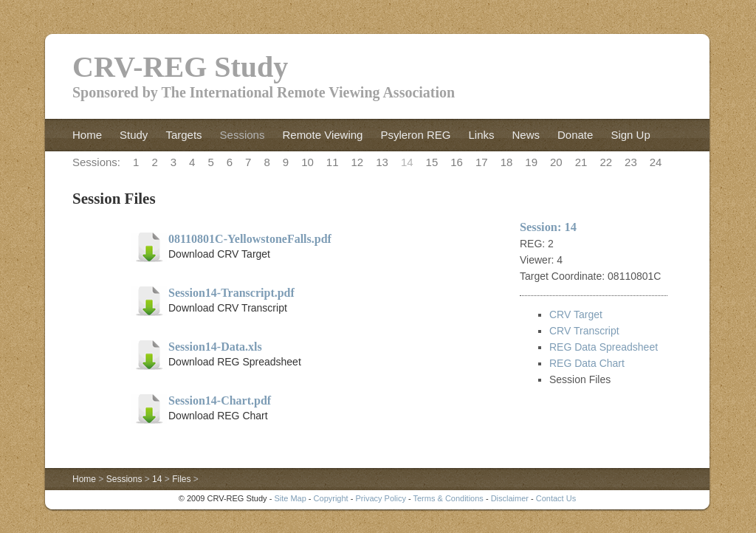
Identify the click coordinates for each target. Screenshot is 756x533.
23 (631, 162)
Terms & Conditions (448, 498)
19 (531, 162)
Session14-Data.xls (215, 347)
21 (581, 162)
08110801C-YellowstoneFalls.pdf (250, 239)
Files (181, 479)
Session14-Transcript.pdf (231, 293)
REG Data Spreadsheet (604, 347)
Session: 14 (548, 227)
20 (556, 162)
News (526, 135)
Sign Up (630, 135)
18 (507, 162)
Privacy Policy (380, 498)
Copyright (331, 498)
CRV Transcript (584, 331)
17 (482, 162)
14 (407, 162)
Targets (183, 135)
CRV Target (576, 314)
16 (457, 162)
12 (358, 162)
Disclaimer (510, 498)
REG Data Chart (587, 363)
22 (606, 162)
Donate (575, 135)
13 (382, 162)
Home (87, 135)
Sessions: (96, 162)
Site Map (290, 498)
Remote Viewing (322, 135)
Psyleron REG (415, 135)
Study (134, 135)
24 (656, 162)
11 (333, 162)
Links (481, 135)
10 (307, 162)
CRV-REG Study (180, 67)
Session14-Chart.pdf (220, 400)
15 (432, 162)
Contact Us (556, 498)
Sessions (243, 135)
